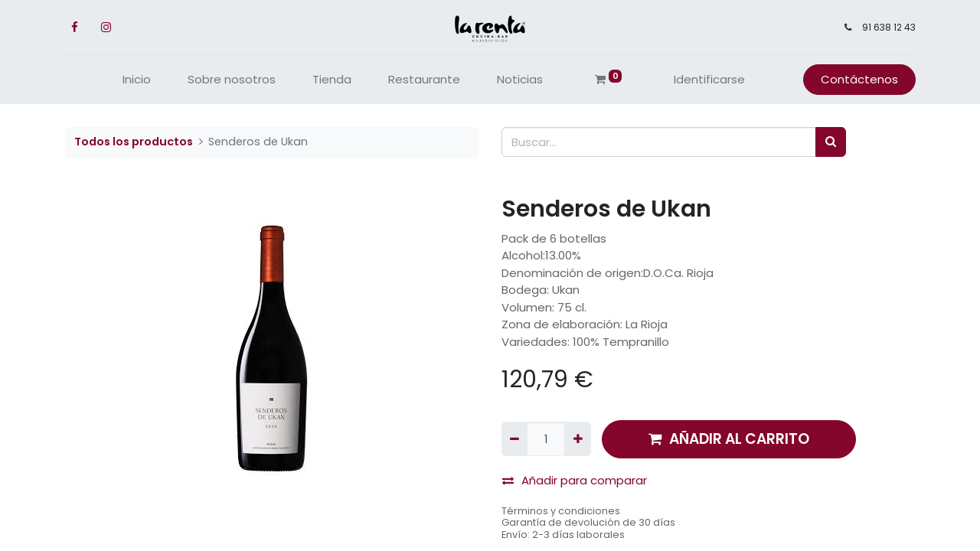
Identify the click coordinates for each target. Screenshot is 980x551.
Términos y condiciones (561, 511)
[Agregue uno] (577, 439)
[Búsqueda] (831, 142)
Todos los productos (134, 142)
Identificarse (709, 79)
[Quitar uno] (514, 439)
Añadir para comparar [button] (575, 480)
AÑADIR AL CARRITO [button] (729, 439)
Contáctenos (859, 79)
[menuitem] (137, 80)
